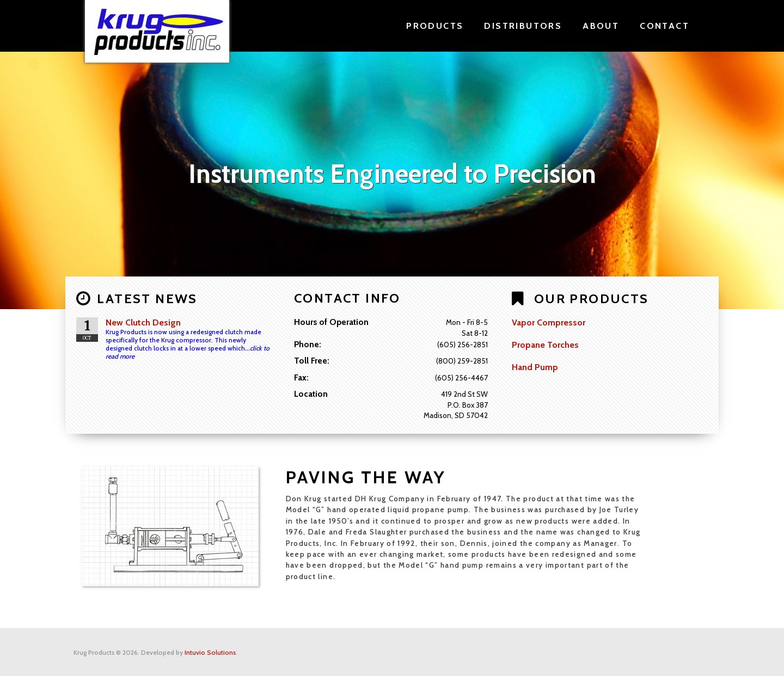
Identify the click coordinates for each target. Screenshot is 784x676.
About (601, 26)
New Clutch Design (143, 322)
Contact (664, 26)
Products (435, 26)
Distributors (523, 26)
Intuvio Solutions (210, 652)
